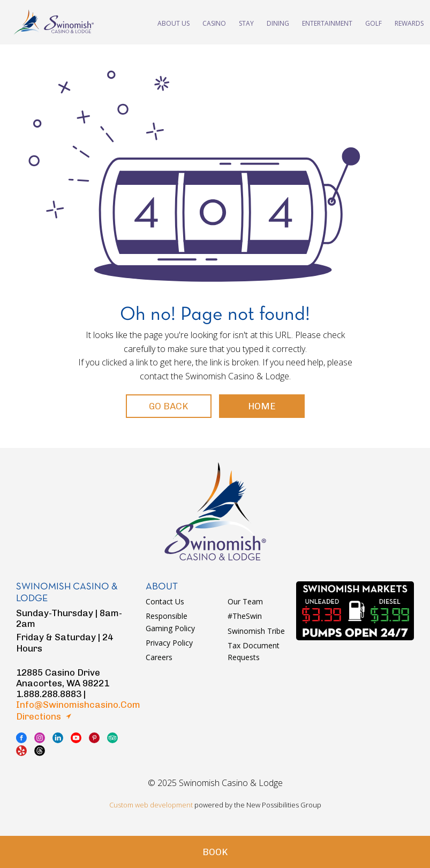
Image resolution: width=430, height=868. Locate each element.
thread (40, 751)
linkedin (58, 738)
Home (262, 406)
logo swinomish (215, 511)
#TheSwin (245, 616)
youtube (76, 738)
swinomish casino (54, 22)
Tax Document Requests (254, 651)
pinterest (94, 738)
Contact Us (165, 601)
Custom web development (151, 805)
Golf (374, 22)
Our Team (245, 601)
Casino (214, 22)
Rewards (409, 22)
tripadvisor (112, 738)
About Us (173, 22)
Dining (278, 22)
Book (215, 852)
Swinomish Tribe (256, 631)
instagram (40, 738)
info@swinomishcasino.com (78, 705)
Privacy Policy (169, 643)
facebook (21, 738)
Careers (159, 657)
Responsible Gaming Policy (170, 622)
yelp (21, 751)
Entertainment (327, 22)
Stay (246, 22)
